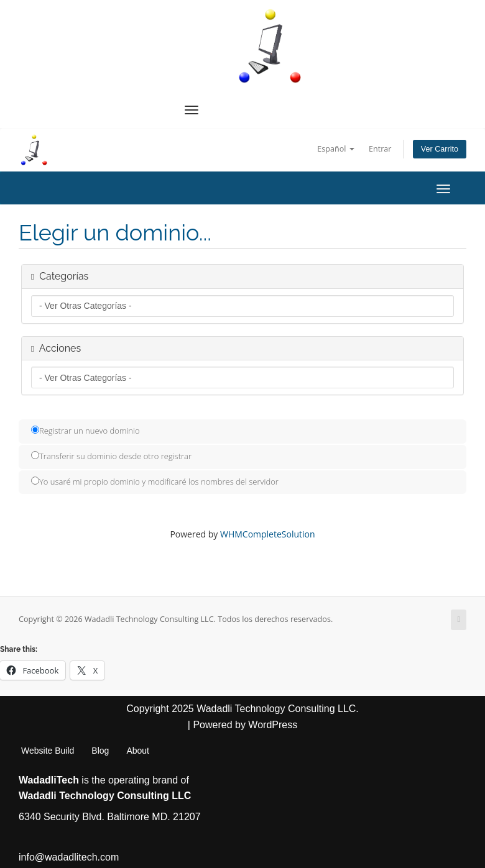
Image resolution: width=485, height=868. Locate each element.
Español (335, 149)
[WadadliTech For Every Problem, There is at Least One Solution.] (270, 46)
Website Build (48, 751)
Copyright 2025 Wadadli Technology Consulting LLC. (242, 709)
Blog (100, 751)
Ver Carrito (440, 149)
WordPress (273, 725)
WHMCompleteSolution (268, 534)
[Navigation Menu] (192, 110)
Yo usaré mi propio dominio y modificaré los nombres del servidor (155, 482)
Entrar (380, 149)
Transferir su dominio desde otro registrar (111, 456)
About (138, 751)
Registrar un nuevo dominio (85, 431)
